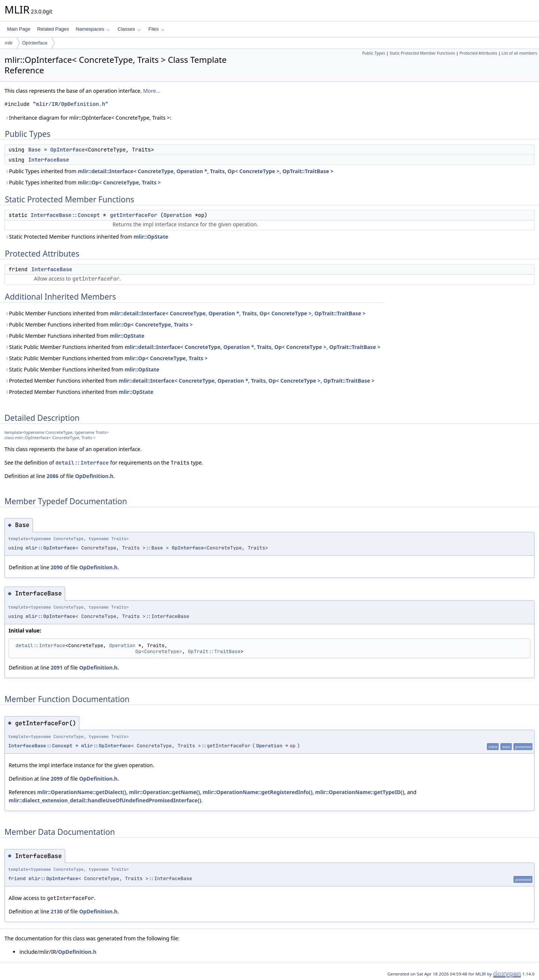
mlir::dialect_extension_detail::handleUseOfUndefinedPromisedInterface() (105, 800)
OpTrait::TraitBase (214, 651)
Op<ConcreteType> (159, 651)
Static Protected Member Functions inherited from (86, 237)
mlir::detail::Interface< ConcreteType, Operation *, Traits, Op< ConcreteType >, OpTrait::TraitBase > (206, 171)
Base (34, 150)
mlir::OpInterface (51, 548)
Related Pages (53, 29)
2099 (57, 779)
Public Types (374, 53)
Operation (178, 215)
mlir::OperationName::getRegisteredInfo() (257, 792)
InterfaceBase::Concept (65, 215)
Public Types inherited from (169, 171)
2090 (57, 567)
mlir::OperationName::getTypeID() (360, 792)
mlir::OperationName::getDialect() (82, 792)
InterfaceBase (48, 160)
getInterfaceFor (134, 215)
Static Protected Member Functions (422, 53)
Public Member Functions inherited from (185, 313)
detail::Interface (82, 463)
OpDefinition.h (94, 476)
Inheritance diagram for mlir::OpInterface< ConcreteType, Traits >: (88, 118)
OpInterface (35, 43)
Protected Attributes (478, 53)
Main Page (19, 29)
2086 (52, 476)
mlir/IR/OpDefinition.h (71, 104)
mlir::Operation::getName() (165, 792)
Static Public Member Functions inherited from (192, 347)
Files (157, 29)
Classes (129, 29)
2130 (57, 911)
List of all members (519, 53)
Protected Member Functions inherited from (190, 381)
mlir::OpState (151, 237)
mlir (9, 43)
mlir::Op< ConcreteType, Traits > (119, 182)
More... (152, 91)
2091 (57, 667)
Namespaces (93, 29)
